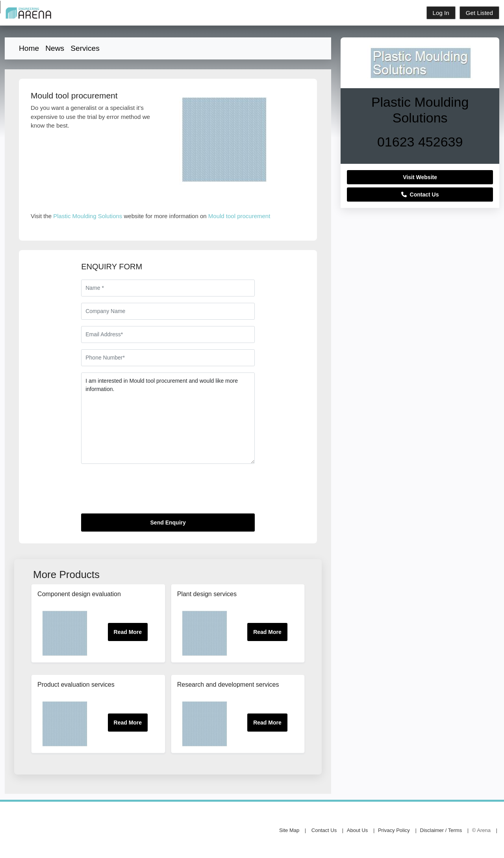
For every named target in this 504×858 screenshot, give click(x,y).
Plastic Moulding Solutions (88, 216)
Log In (441, 13)
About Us (357, 830)
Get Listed (479, 13)
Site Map (289, 830)
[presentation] (141, 492)
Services (85, 48)
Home (29, 48)
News (55, 48)
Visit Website (420, 177)
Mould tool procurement (239, 216)
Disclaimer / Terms (441, 830)
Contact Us (420, 195)
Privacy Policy (394, 830)
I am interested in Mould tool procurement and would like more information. (168, 418)
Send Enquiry (168, 523)
